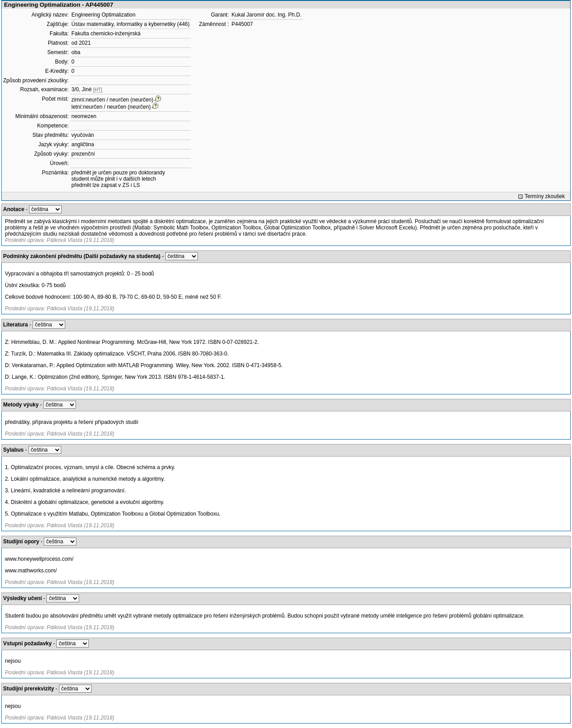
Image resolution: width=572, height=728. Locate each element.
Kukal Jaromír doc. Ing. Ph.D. (267, 15)
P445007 (242, 24)
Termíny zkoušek (545, 196)
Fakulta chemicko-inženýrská (106, 34)
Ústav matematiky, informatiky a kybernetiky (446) (131, 24)
